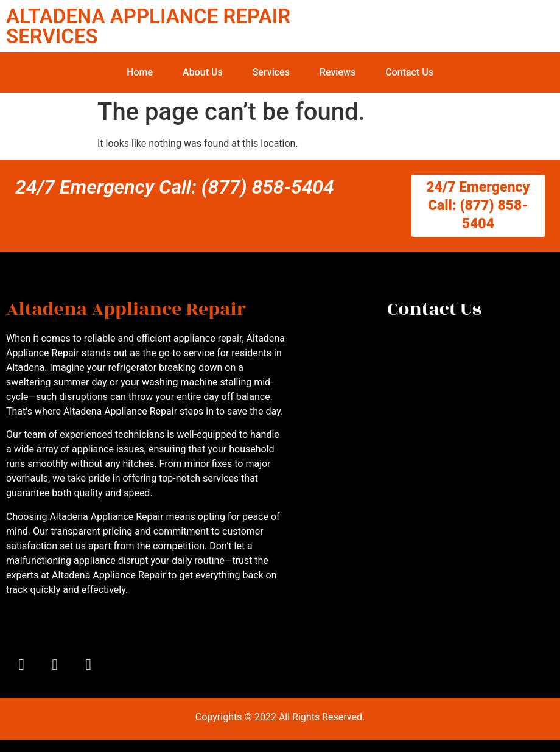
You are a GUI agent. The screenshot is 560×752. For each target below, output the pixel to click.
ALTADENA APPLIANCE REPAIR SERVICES (148, 26)
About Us (203, 72)
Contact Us (409, 72)
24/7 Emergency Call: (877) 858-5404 (175, 187)
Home (140, 72)
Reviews (338, 72)
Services (271, 72)
